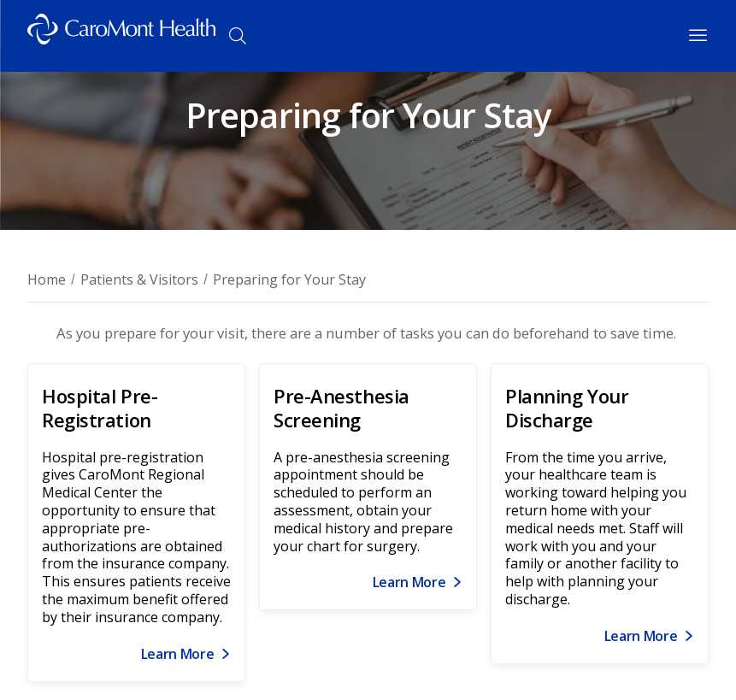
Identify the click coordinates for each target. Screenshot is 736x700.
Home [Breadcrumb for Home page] (47, 279)
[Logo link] (121, 36)
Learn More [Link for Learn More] (178, 654)
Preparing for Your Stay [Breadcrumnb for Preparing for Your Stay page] (289, 279)
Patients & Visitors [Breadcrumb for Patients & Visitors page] (139, 279)
